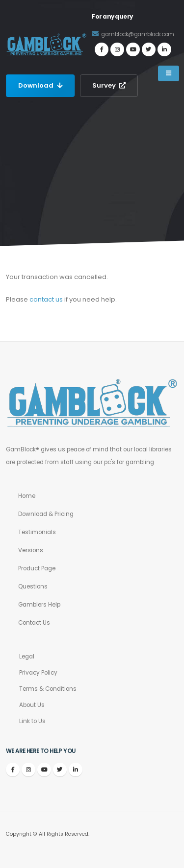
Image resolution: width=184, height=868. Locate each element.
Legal (27, 657)
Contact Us (34, 623)
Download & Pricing (46, 514)
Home (27, 496)
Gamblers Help (39, 605)
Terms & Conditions (48, 689)
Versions (31, 550)
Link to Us (32, 721)
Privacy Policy (38, 673)
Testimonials (37, 532)
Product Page (37, 568)
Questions (33, 586)
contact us (46, 299)
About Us (32, 705)
